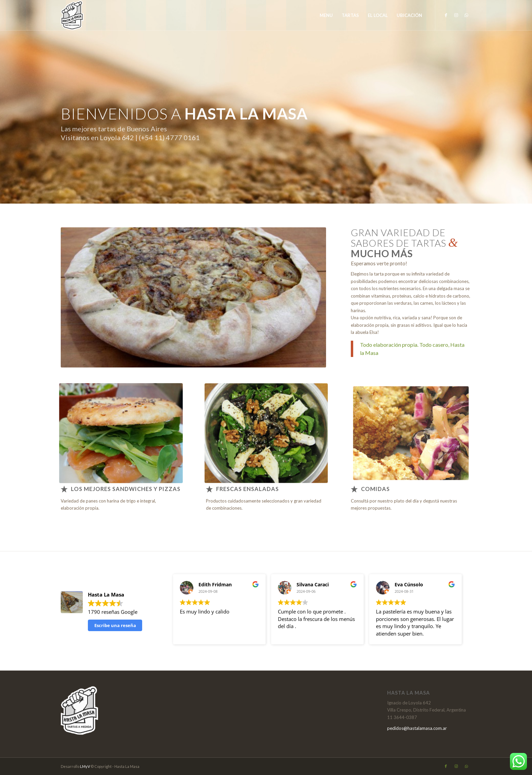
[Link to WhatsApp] (466, 15)
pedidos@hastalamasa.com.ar (417, 728)
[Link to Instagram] (456, 15)
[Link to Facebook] (446, 15)
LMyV (85, 766)
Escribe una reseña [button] (115, 625)
